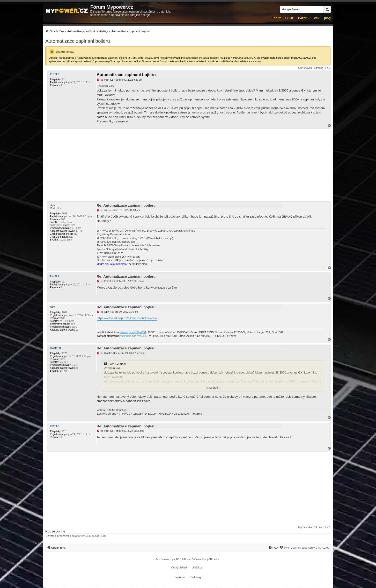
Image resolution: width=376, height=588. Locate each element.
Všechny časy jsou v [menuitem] (310, 548)
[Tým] (284, 548)
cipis (53, 205)
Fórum (276, 18)
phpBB (176, 559)
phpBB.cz (197, 568)
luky (52, 307)
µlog (328, 18)
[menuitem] (98, 31)
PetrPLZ (55, 74)
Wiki (317, 18)
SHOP (290, 18)
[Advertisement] (188, 165)
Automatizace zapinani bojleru (78, 41)
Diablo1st (55, 348)
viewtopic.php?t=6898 (133, 336)
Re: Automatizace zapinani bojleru (126, 205)
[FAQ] (273, 548)
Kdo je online (55, 531)
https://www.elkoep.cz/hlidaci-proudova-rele (127, 318)
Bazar (302, 18)
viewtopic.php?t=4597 (133, 332)
